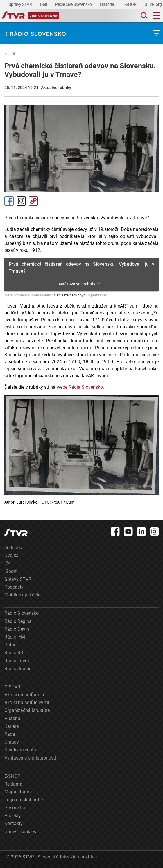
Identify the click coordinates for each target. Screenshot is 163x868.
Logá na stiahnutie (24, 800)
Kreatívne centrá (21, 750)
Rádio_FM (15, 637)
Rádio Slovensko (22, 613)
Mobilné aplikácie (22, 595)
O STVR (12, 687)
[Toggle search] (144, 16)
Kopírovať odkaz (33, 201)
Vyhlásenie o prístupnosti (30, 758)
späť (10, 54)
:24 (8, 563)
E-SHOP (130, 4)
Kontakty (14, 823)
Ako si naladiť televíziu (27, 702)
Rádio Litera (17, 661)
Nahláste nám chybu (71, 295)
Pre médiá (15, 808)
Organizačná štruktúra (27, 710)
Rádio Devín (17, 629)
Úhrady (12, 742)
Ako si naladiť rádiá (24, 695)
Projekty (13, 816)
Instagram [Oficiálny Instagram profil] (21, 201)
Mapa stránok (19, 792)
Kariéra (12, 726)
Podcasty (14, 587)
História (108, 4)
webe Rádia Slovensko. (80, 387)
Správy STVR (21, 4)
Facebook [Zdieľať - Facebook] (9, 201)
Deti (44, 4)
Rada (10, 734)
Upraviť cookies (20, 832)
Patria (10, 645)
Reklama (13, 784)
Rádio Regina (18, 621)
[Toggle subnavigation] (156, 33)
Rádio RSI (14, 653)
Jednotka (14, 548)
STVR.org (154, 4)
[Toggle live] (44, 16)
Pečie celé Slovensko (74, 4)
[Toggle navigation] (156, 16)
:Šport (10, 571)
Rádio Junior (17, 669)
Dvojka (11, 555)
